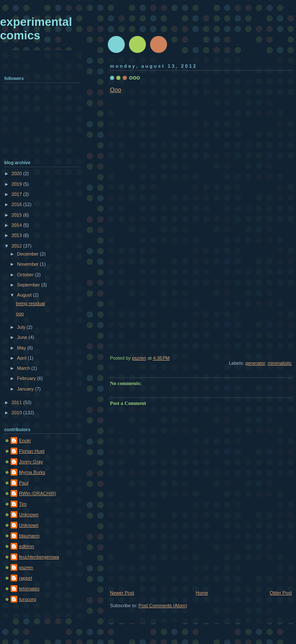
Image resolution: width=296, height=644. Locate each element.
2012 (17, 246)
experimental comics (36, 29)
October (26, 275)
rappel (26, 578)
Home (202, 593)
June (23, 337)
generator (255, 363)
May (22, 348)
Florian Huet (32, 451)
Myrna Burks (32, 472)
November (28, 264)
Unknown (29, 515)
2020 (17, 173)
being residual (31, 303)
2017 (17, 194)
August (25, 295)
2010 (17, 413)
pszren (26, 567)
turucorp (28, 599)
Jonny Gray (31, 462)
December (28, 254)
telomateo (29, 589)
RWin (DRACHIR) (38, 493)
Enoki (25, 440)
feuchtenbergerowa (39, 557)
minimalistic (280, 363)
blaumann (29, 536)
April (22, 358)
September (29, 285)
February (27, 378)
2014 (17, 225)
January (26, 389)
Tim (23, 504)
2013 (17, 235)
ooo (20, 314)
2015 (17, 215)
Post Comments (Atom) (163, 605)
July (22, 327)
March (24, 368)
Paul (24, 483)
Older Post (281, 593)
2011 (17, 402)
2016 (17, 204)
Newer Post (122, 593)
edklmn (27, 546)
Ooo (115, 90)
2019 (17, 184)
